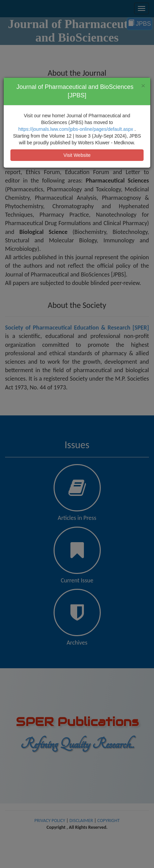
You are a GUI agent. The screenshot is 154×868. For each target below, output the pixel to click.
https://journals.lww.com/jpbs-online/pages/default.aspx (76, 129)
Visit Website (77, 155)
